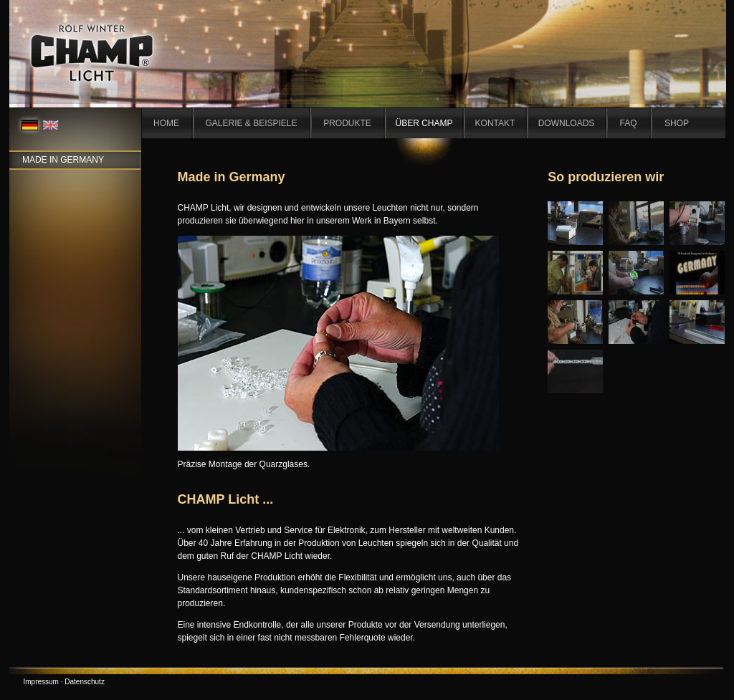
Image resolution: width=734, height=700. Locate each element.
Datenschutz (85, 682)
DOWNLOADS (567, 123)
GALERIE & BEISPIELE (251, 123)
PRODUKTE (347, 123)
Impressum (41, 682)
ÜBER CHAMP (424, 123)
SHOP (677, 123)
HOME (166, 123)
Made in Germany (63, 160)
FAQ (628, 123)
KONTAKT (495, 123)
